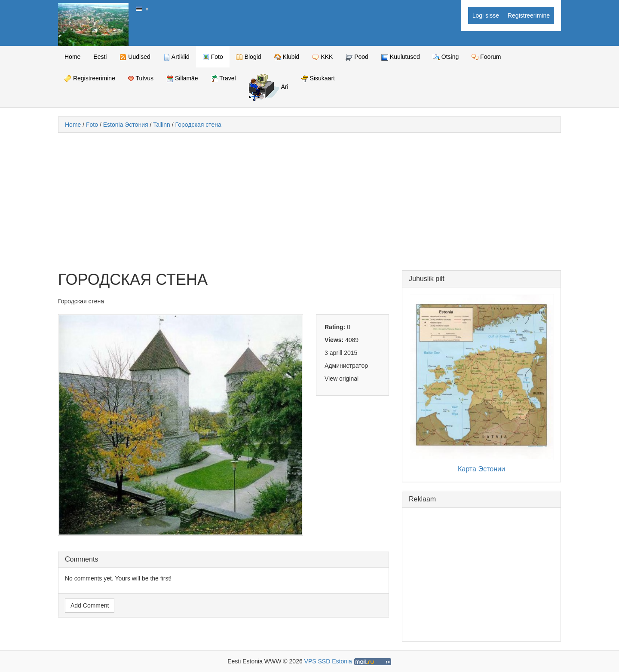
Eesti (100, 57)
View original (342, 379)
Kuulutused (401, 57)
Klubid (287, 57)
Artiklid (176, 57)
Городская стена (198, 125)
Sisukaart (318, 78)
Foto (213, 57)
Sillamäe (182, 78)
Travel (224, 78)
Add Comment (90, 605)
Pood (357, 57)
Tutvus (141, 78)
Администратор (346, 366)
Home (72, 57)
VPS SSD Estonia (328, 661)
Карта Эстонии (481, 469)
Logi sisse (486, 15)
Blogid (249, 57)
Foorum (486, 57)
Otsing (446, 57)
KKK (322, 57)
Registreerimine (529, 15)
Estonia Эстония (126, 125)
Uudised (135, 57)
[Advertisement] (309, 202)
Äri (269, 87)
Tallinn (162, 125)
